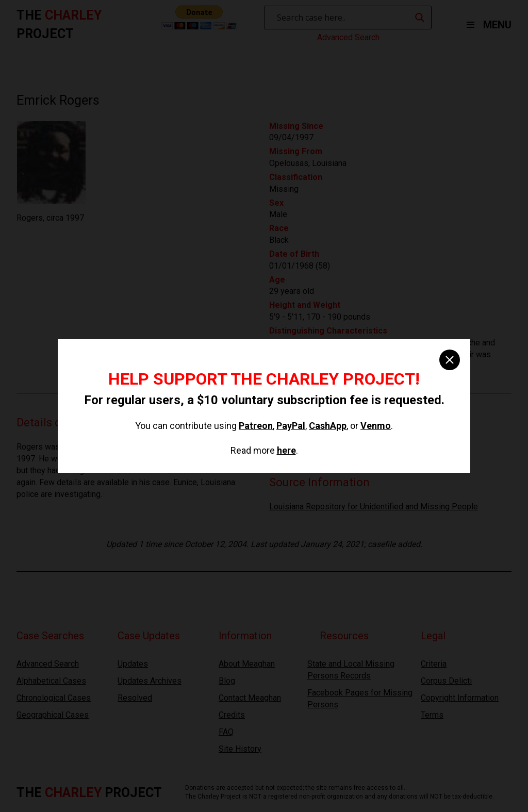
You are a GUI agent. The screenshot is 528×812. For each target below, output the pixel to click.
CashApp (328, 426)
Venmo (376, 426)
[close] (450, 360)
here (286, 450)
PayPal (291, 426)
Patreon (256, 426)
